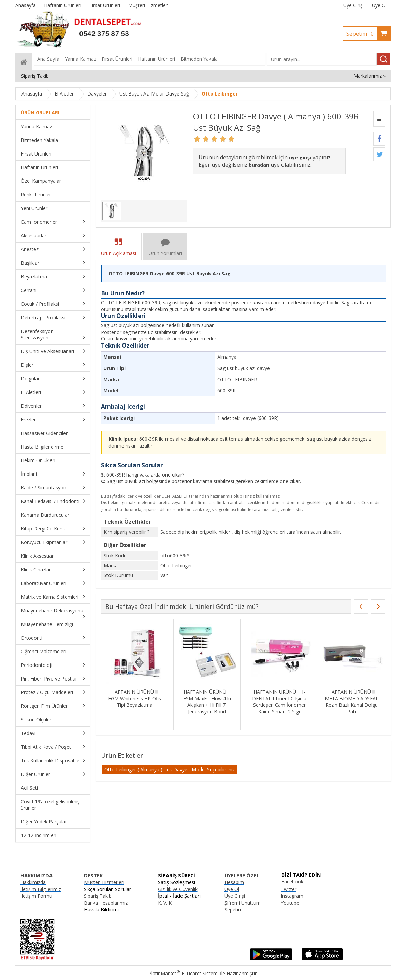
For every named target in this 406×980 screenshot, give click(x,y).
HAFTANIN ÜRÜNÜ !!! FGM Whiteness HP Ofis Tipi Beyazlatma (135, 698)
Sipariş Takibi (98, 896)
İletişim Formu (36, 896)
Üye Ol (379, 5)
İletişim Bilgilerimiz (41, 889)
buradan (259, 165)
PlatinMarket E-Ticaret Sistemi (184, 973)
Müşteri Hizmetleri (104, 882)
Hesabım (234, 882)
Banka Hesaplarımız (106, 903)
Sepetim (362, 34)
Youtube (290, 903)
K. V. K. (165, 903)
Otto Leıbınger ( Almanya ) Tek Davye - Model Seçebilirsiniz (170, 769)
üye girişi (300, 157)
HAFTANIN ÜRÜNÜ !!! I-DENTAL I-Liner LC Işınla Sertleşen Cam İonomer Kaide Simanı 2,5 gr (279, 702)
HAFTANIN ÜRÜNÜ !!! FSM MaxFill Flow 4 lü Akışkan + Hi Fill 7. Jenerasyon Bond (207, 702)
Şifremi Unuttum (243, 903)
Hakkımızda (33, 882)
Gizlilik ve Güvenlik (178, 889)
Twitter (289, 889)
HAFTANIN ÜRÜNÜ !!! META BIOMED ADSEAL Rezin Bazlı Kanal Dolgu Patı (352, 702)
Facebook (292, 882)
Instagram (292, 896)
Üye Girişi (353, 5)
